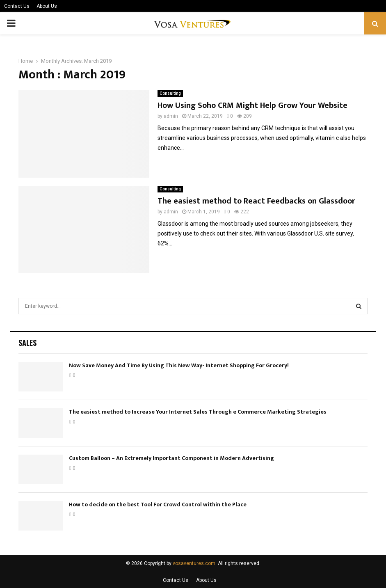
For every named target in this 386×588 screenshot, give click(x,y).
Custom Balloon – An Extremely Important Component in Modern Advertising (171, 458)
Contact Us (17, 6)
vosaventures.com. (195, 563)
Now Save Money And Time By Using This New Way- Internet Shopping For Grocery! (179, 365)
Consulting (170, 93)
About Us (47, 6)
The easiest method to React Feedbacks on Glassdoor (256, 201)
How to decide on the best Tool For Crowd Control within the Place (158, 504)
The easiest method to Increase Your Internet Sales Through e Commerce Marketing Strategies (198, 412)
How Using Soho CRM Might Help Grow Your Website (252, 105)
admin (171, 116)
